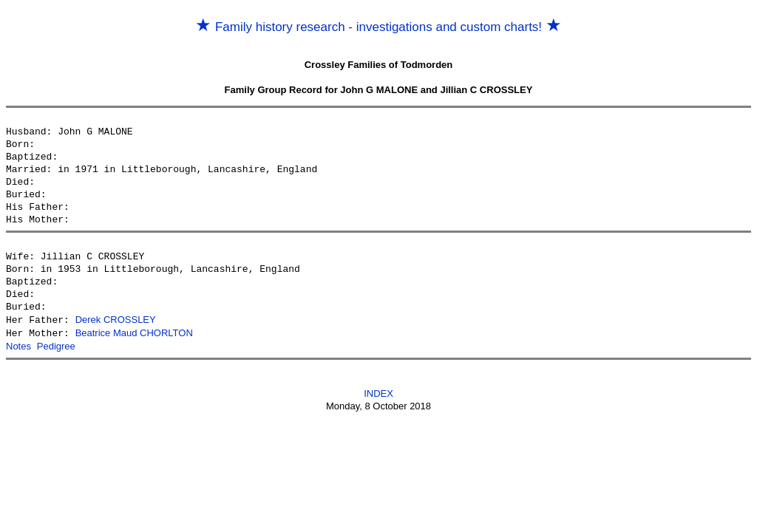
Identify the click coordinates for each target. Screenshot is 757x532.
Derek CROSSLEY (116, 320)
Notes (18, 345)
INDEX (378, 391)
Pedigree (56, 345)
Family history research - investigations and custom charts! (378, 27)
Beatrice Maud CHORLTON (134, 332)
